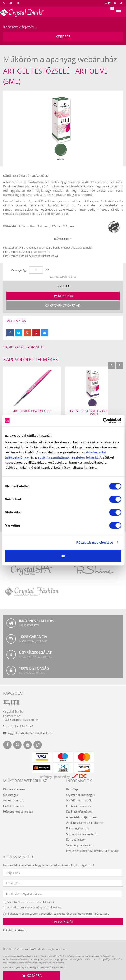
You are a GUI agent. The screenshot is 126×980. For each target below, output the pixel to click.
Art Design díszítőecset (32, 411)
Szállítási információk (79, 812)
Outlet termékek (13, 806)
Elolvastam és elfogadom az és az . (56, 914)
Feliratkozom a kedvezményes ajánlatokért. (32, 907)
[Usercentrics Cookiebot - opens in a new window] (103, 421)
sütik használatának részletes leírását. (68, 457)
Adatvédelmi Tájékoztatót (93, 914)
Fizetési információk (79, 806)
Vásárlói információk (79, 800)
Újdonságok (11, 795)
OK (63, 556)
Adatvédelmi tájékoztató (82, 817)
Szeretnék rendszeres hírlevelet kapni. (29, 902)
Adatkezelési (96, 452)
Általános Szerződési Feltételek (85, 823)
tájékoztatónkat (17, 457)
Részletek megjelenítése (95, 542)
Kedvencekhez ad (63, 305)
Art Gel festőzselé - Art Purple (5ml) (94, 412)
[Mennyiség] (36, 270)
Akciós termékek (13, 800)
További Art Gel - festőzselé (25, 347)
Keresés (63, 37)
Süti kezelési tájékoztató (81, 834)
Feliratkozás (63, 922)
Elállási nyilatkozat (78, 828)
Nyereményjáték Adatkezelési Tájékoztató (92, 851)
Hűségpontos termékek (18, 812)
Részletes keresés (14, 789)
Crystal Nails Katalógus (80, 795)
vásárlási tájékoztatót (56, 914)
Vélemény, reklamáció (80, 845)
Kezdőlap (72, 789)
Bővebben (63, 239)
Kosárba (63, 296)
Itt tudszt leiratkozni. (15, 930)
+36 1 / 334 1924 (18, 726)
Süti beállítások (76, 840)
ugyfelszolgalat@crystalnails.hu (28, 733)
